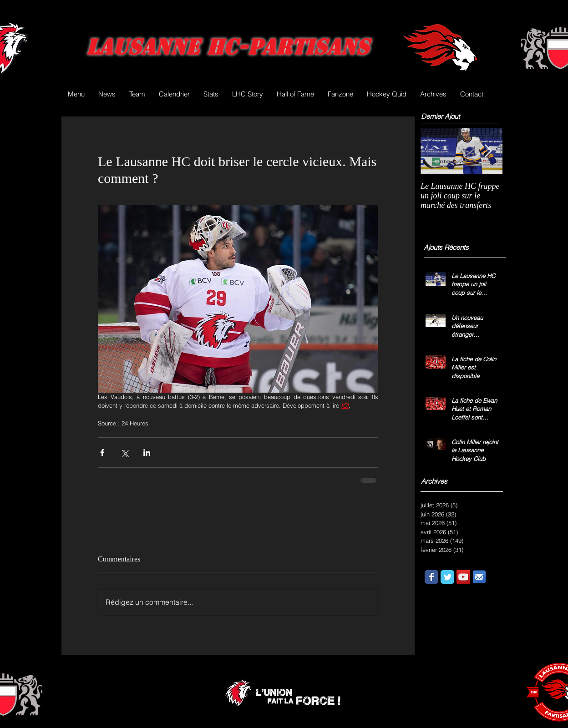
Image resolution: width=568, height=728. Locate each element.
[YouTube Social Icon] (463, 577)
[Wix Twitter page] (447, 577)
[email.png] (479, 577)
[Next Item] (488, 151)
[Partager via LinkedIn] (147, 452)
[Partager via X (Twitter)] (124, 452)
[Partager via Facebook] (102, 452)
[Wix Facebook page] (431, 577)
